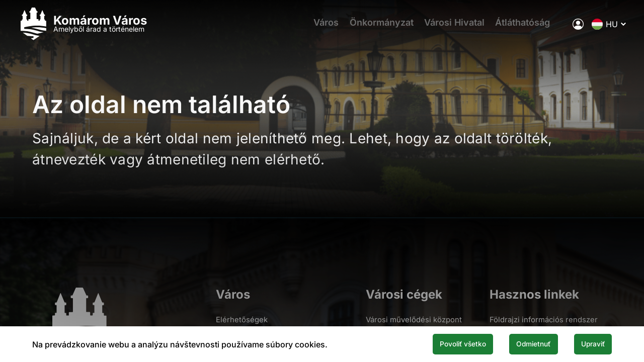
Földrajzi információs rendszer (544, 319)
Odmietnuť (517, 343)
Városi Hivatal (443, 28)
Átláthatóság (516, 28)
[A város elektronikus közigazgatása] (564, 28)
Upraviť (588, 343)
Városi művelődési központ (413, 319)
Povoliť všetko (434, 343)
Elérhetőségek (239, 319)
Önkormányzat (366, 28)
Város (306, 28)
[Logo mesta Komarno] (97, 28)
